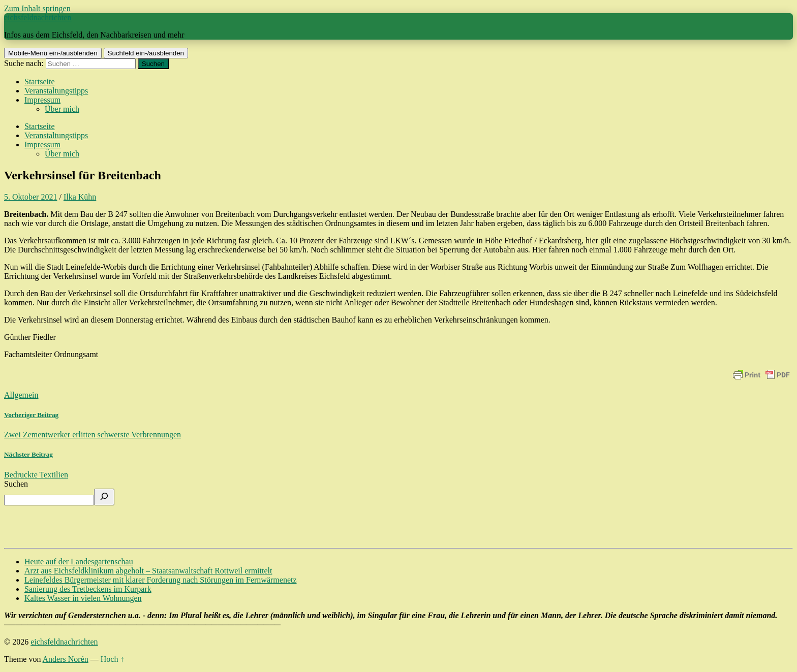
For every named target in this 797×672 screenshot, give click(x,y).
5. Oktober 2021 (30, 197)
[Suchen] (104, 497)
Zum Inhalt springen (37, 8)
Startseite (40, 82)
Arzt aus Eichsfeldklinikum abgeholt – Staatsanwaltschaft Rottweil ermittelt (148, 571)
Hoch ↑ (113, 659)
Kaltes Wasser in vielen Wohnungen (83, 598)
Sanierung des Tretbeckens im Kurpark (88, 589)
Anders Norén (66, 659)
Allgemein (21, 395)
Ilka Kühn (80, 197)
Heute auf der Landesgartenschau (79, 562)
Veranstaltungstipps (56, 91)
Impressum (42, 100)
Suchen (16, 484)
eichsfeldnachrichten (38, 18)
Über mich (62, 109)
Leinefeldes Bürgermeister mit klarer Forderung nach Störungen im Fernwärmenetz (161, 580)
